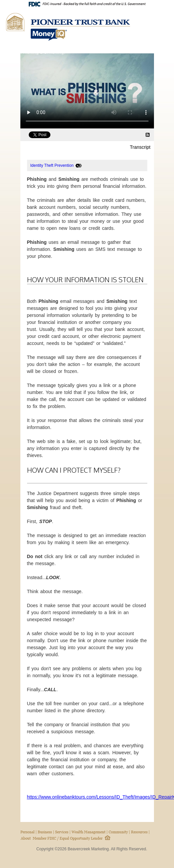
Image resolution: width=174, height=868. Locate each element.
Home (156, 52)
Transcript (140, 147)
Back (144, 52)
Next (166, 52)
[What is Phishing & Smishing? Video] (87, 91)
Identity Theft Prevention (52, 165)
